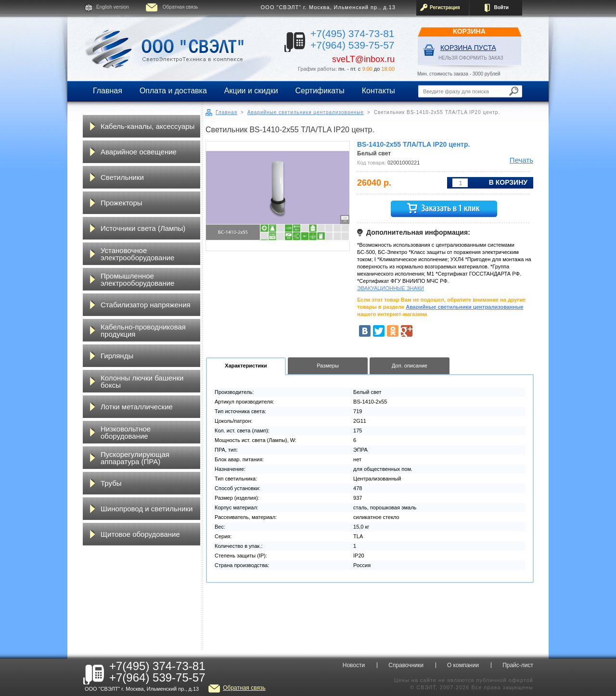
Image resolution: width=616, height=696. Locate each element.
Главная (108, 91)
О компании (463, 665)
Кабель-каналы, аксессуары (148, 126)
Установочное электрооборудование (137, 254)
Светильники (122, 177)
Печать (521, 160)
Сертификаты (320, 91)
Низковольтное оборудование (126, 432)
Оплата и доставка (173, 91)
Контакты (379, 91)
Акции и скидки (251, 91)
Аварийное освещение (139, 152)
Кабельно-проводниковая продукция (143, 330)
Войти (501, 7)
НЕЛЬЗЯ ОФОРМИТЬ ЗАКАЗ (471, 58)
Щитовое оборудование (140, 534)
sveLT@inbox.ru (363, 59)
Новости (354, 665)
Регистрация (445, 7)
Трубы (111, 483)
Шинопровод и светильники (147, 509)
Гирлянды (117, 356)
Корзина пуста (468, 48)
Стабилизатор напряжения (146, 305)
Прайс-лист (518, 665)
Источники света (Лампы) (143, 228)
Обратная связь (180, 7)
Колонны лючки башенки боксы (142, 381)
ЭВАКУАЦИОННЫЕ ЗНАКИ (391, 288)
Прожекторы (122, 203)
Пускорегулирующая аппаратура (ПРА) (135, 458)
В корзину (508, 182)
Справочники (406, 665)
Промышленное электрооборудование (137, 279)
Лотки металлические (137, 407)
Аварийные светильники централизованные (306, 112)
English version (113, 7)
